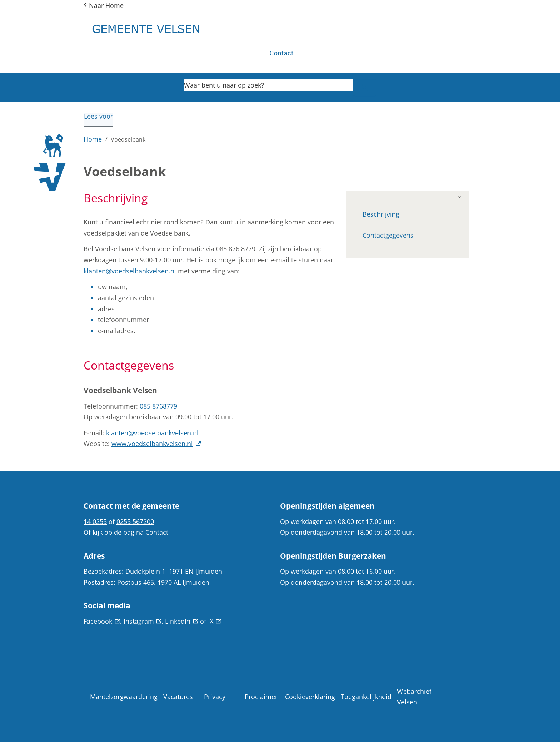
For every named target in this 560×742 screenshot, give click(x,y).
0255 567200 (135, 521)
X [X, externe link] (215, 621)
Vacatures (178, 697)
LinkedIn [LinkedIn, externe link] (182, 621)
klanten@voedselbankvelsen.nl (130, 271)
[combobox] (269, 85)
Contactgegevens (388, 235)
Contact (281, 53)
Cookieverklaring (310, 697)
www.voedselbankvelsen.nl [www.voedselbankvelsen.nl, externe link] (156, 444)
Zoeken (361, 88)
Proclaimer (261, 697)
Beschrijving (381, 214)
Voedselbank (128, 139)
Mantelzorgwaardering (124, 697)
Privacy (215, 697)
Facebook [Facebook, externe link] (102, 621)
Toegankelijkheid (366, 697)
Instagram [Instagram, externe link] (143, 621)
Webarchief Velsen (414, 697)
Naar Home (106, 5)
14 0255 (95, 521)
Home (93, 139)
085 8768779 (158, 406)
